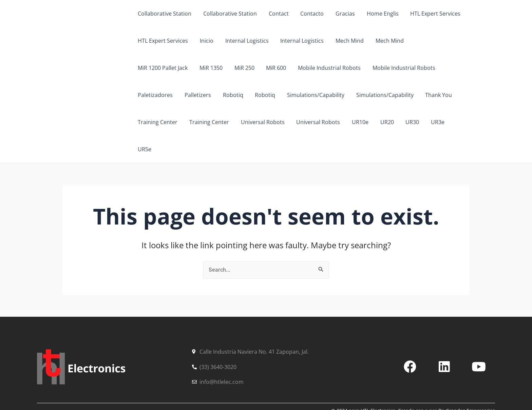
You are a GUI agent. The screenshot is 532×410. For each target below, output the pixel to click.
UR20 (281, 122)
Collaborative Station (164, 14)
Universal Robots (159, 122)
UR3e (330, 122)
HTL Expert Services (430, 14)
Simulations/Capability (229, 95)
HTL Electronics (94, 67)
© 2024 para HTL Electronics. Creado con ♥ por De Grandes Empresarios (413, 383)
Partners (174, 388)
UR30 (305, 122)
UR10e (255, 122)
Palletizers (439, 68)
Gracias (341, 14)
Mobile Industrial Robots (264, 68)
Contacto (309, 14)
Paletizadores (398, 68)
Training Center (394, 95)
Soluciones (132, 388)
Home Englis (378, 14)
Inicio (205, 41)
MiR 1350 (149, 68)
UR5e (354, 122)
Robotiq (148, 95)
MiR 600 (212, 68)
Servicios (89, 388)
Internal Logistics (245, 41)
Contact (276, 14)
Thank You (350, 95)
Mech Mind (346, 41)
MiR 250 (181, 68)
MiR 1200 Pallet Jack (434, 41)
